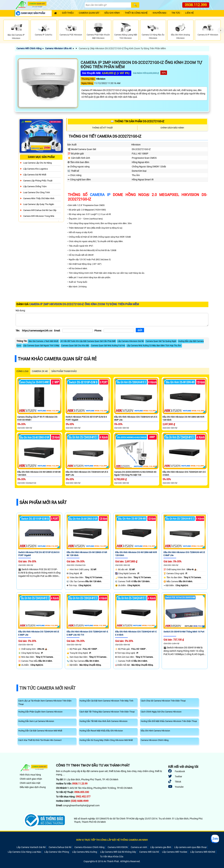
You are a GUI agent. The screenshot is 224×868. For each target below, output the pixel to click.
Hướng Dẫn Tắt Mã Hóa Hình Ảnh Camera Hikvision (104, 721)
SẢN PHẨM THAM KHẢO (64, 371)
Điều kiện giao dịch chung (33, 787)
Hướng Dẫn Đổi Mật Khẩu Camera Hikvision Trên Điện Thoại (169, 721)
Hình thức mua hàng (30, 775)
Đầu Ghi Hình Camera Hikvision (155, 731)
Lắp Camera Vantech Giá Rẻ (31, 847)
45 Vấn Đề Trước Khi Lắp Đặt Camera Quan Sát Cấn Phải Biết (88, 341)
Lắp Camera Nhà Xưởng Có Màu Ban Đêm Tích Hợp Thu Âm (154, 346)
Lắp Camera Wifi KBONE (203, 852)
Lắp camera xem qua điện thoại (190, 847)
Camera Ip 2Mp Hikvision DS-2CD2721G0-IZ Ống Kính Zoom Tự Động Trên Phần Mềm (122, 48)
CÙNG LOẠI (22, 371)
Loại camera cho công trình (37, 192)
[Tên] (37, 331)
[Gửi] (140, 330)
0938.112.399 (196, 5)
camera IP (100, 195)
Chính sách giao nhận (31, 779)
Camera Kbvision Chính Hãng (89, 847)
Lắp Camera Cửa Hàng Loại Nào (25, 852)
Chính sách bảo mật (30, 783)
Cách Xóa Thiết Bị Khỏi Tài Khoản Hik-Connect (40, 740)
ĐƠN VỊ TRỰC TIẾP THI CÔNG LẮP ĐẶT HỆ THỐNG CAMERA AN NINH (112, 840)
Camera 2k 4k (40, 371)
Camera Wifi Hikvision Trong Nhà (39, 216)
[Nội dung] (112, 320)
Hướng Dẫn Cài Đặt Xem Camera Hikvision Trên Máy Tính (106, 701)
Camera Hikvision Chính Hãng (155, 740)
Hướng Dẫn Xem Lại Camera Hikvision (36, 721)
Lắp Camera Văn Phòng (57, 852)
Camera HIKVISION (118, 847)
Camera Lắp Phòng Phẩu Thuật (38, 181)
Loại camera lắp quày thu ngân (39, 204)
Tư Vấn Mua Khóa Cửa (112, 857)
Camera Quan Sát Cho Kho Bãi (75, 346)
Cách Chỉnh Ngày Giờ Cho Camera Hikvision (161, 712)
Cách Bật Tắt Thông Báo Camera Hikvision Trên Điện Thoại (107, 712)
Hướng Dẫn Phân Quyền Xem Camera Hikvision (40, 712)
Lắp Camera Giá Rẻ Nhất (35, 175)
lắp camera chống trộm (35, 186)
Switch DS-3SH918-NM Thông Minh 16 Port (184, 632)
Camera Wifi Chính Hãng (29, 48)
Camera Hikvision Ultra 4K (58, 48)
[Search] (108, 5)
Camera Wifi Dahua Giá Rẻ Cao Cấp (40, 210)
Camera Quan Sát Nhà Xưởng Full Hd (108, 346)
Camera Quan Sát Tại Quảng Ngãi (161, 341)
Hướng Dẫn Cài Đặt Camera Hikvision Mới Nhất (40, 731)
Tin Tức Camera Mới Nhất (48, 688)
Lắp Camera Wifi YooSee (175, 852)
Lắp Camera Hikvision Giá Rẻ (131, 341)
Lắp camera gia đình (161, 847)
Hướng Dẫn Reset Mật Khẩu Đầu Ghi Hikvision (101, 731)
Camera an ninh (139, 847)
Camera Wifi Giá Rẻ (149, 852)
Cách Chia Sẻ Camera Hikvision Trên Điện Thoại (163, 701)
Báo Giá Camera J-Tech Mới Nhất (43, 341)
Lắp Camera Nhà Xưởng (85, 852)
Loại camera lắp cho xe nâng (37, 163)
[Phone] (119, 331)
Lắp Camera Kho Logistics (36, 169)
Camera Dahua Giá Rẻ (60, 847)
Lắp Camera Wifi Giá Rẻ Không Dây (118, 852)
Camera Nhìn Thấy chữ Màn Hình (39, 198)
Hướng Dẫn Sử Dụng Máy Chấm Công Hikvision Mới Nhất (106, 740)
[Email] (78, 331)
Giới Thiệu (68, 13)
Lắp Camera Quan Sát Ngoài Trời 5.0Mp (41, 346)
